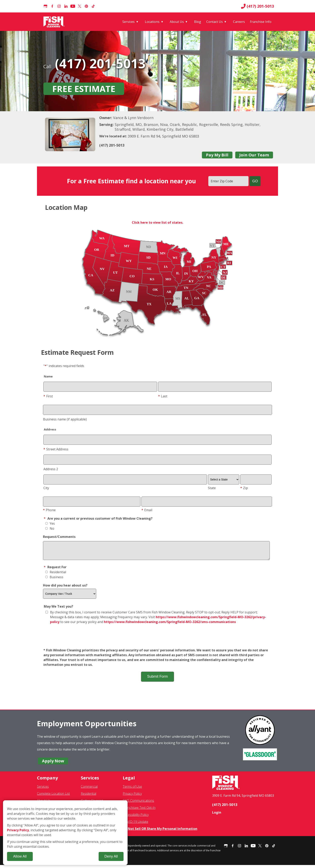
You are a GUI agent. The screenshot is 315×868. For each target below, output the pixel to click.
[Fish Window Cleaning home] (55, 22)
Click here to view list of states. (157, 222)
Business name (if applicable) (65, 419)
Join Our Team (254, 155)
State (212, 488)
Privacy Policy (132, 797)
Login (217, 815)
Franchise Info (261, 22)
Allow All (20, 856)
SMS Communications (138, 804)
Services (128, 22)
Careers (239, 22)
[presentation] (157, 639)
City (46, 488)
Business (54, 580)
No (50, 528)
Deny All (111, 856)
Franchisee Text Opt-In (139, 811)
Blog (198, 22)
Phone (49, 510)
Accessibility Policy (136, 818)
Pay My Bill (217, 155)
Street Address (56, 449)
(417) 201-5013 (257, 6)
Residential (56, 575)
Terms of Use (132, 789)
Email (147, 510)
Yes (50, 523)
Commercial (89, 789)
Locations (152, 22)
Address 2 (51, 469)
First (48, 396)
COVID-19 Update (136, 825)
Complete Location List (53, 797)
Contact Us (215, 22)
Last (163, 396)
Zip (244, 488)
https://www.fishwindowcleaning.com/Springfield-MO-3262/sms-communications (170, 625)
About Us (177, 22)
